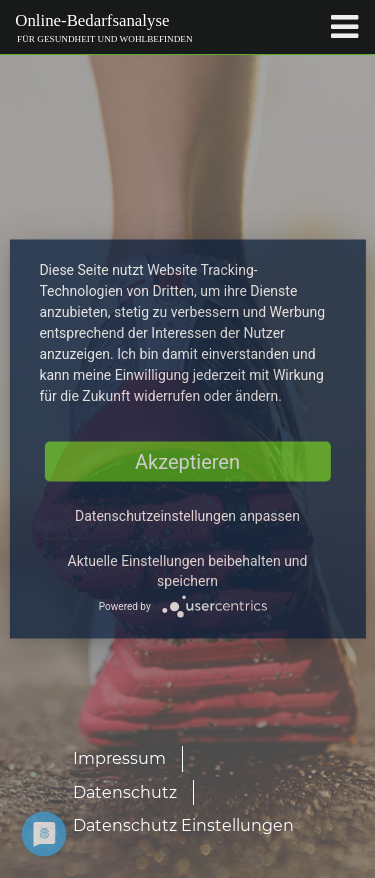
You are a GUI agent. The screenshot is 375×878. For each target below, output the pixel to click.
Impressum (119, 758)
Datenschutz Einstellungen (183, 825)
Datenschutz (125, 792)
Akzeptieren (187, 462)
